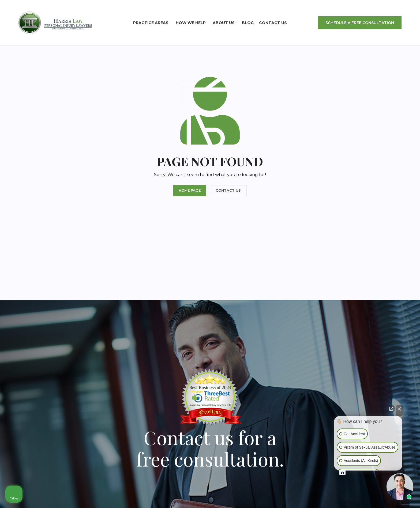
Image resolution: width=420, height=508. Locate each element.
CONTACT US (228, 190)
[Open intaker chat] (342, 473)
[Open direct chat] (391, 409)
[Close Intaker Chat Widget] (399, 411)
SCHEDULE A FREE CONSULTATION (360, 23)
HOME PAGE (190, 190)
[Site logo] (55, 22)
